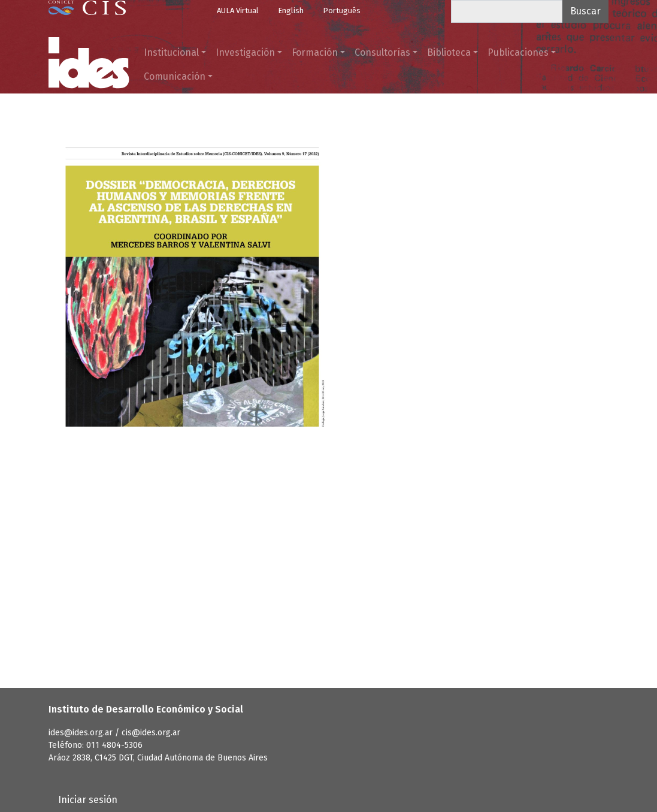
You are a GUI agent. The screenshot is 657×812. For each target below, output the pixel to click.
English (291, 10)
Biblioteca (449, 52)
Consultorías (382, 52)
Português (342, 10)
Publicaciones (518, 52)
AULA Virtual (238, 10)
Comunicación (175, 76)
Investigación (245, 52)
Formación (315, 52)
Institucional (171, 52)
